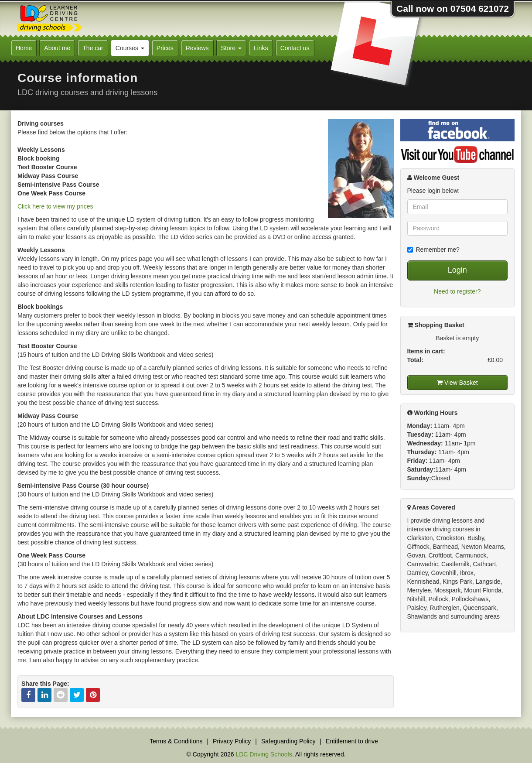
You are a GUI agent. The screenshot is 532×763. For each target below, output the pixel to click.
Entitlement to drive (352, 741)
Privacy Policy (232, 741)
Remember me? (433, 250)
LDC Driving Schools (264, 754)
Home (24, 48)
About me (57, 48)
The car (93, 48)
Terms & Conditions (176, 741)
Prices (165, 48)
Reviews (197, 48)
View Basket (457, 383)
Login (457, 270)
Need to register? (457, 291)
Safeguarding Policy (288, 741)
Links (261, 48)
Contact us (295, 48)
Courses (130, 48)
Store (231, 48)
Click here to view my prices (55, 206)
